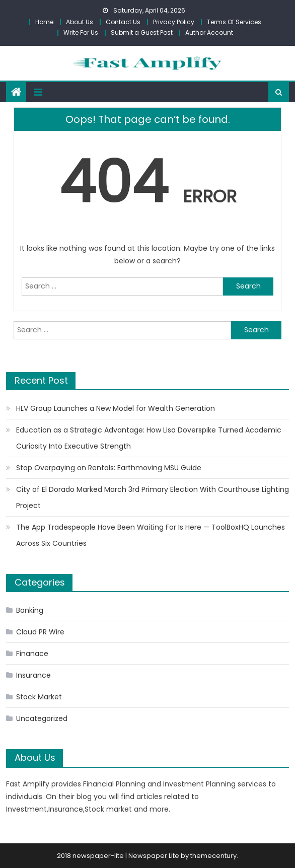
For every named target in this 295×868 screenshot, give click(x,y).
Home (44, 22)
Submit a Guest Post (142, 32)
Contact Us (123, 22)
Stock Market (39, 697)
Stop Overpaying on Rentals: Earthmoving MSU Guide (109, 468)
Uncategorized (42, 718)
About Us (80, 22)
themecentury (213, 856)
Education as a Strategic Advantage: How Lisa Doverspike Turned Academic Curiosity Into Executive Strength (149, 438)
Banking (30, 610)
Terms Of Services (234, 22)
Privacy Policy (174, 22)
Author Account (209, 32)
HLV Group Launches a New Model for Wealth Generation (116, 408)
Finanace (32, 654)
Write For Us (81, 32)
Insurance (33, 675)
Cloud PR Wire (40, 632)
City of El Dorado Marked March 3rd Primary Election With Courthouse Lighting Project (153, 497)
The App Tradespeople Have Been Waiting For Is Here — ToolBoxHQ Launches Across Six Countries (151, 535)
